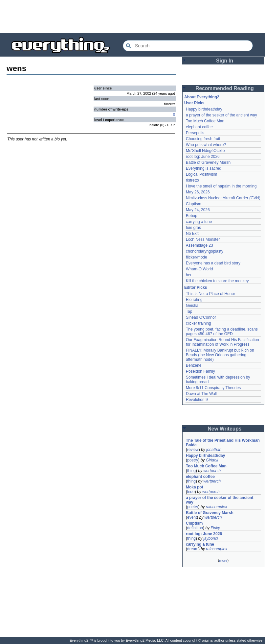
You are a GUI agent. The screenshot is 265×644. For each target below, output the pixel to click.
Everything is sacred (204, 168)
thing (191, 471)
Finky (215, 528)
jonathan (214, 450)
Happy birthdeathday (204, 109)
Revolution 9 (197, 400)
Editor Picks (196, 287)
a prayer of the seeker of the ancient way (221, 115)
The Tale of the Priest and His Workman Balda (223, 443)
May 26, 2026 (198, 192)
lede (191, 492)
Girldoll (212, 460)
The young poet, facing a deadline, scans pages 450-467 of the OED (222, 332)
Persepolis (195, 133)
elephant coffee (199, 127)
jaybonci (210, 538)
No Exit (192, 234)
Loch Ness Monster (203, 239)
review (193, 450)
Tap (189, 311)
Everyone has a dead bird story (213, 263)
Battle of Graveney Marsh (208, 162)
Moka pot (195, 487)
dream (193, 549)
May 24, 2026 (198, 210)
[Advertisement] (133, 16)
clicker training (199, 323)
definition (195, 528)
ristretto (192, 180)
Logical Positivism (201, 174)
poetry (193, 460)
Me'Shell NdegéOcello (205, 151)
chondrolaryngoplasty (205, 251)
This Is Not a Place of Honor (210, 294)
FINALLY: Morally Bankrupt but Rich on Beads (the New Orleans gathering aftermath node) (221, 355)
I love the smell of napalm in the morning (221, 186)
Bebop (192, 216)
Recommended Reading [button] (225, 88)
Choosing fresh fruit (203, 139)
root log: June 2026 (203, 157)
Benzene (194, 365)
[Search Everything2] (188, 46)
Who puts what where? (206, 145)
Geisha (192, 306)
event (192, 517)
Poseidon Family (200, 371)
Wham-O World (199, 269)
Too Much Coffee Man (205, 121)
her (189, 275)
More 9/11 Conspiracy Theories (213, 388)
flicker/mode (197, 257)
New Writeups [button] (225, 429)
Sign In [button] (225, 61)
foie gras (193, 228)
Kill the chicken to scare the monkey (217, 281)
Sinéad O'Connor (201, 317)
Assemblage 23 (199, 245)
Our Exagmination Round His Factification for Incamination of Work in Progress (223, 342)
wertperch (212, 471)
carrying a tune (199, 222)
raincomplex (217, 507)
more (223, 560)
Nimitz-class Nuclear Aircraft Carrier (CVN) (223, 198)
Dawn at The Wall (201, 394)
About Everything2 (202, 97)
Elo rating (194, 300)
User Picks (194, 103)
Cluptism (194, 204)
